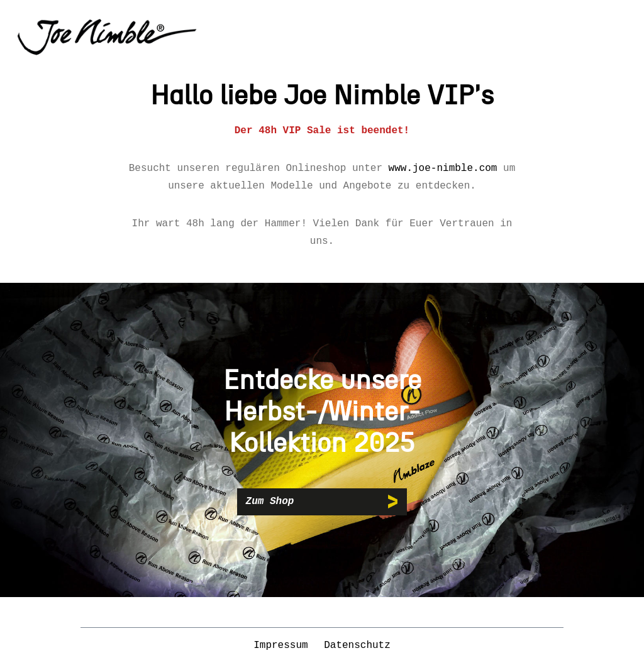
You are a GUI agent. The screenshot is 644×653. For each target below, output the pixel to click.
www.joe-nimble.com (443, 168)
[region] (322, 440)
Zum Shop (270, 502)
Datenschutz (357, 645)
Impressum (284, 645)
